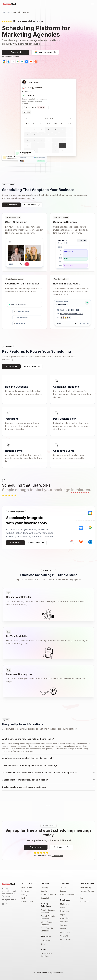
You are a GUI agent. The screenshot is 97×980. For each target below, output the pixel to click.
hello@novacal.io (9, 900)
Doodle (44, 891)
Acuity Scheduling (48, 894)
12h (25, 112)
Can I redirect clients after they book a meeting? (48, 780)
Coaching (64, 936)
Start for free (11, 205)
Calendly (44, 887)
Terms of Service (87, 891)
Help (82, 898)
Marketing (64, 904)
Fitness (63, 929)
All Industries (65, 939)
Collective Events (67, 894)
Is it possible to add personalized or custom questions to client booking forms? (48, 773)
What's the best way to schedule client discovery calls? (48, 758)
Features (25, 891)
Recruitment (65, 932)
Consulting (65, 918)
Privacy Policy (85, 887)
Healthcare (65, 911)
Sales (63, 908)
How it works (27, 887)
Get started (16, 52)
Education (64, 922)
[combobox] (35, 107)
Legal (63, 915)
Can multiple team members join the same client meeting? (48, 765)
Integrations (46, 940)
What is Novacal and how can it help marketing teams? (48, 739)
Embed (63, 891)
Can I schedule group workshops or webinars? (48, 787)
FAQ (23, 898)
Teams (63, 887)
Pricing (24, 894)
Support (64, 925)
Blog (43, 944)
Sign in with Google (45, 52)
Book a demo (32, 205)
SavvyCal (45, 898)
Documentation (86, 902)
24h (29, 112)
